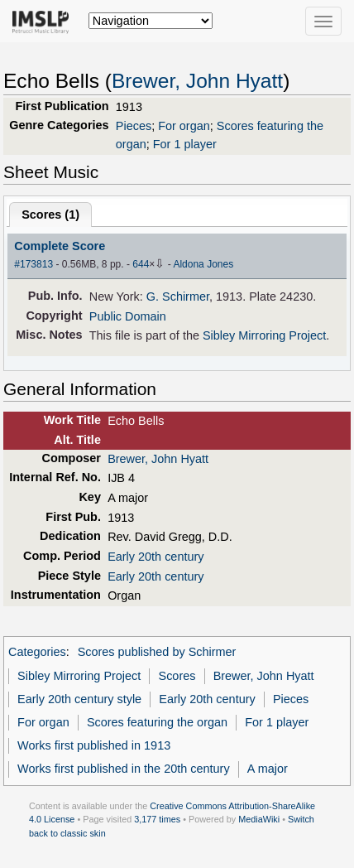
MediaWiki (259, 819)
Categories (37, 652)
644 (141, 264)
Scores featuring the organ (157, 722)
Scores (177, 676)
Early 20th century (155, 557)
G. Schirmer (178, 297)
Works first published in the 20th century (124, 769)
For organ (184, 126)
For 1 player (185, 144)
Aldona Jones (203, 264)
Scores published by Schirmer (157, 652)
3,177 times (157, 819)
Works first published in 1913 (94, 745)
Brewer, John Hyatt (197, 81)
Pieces (134, 126)
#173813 (33, 264)
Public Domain (128, 316)
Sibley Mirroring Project (264, 335)
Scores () (50, 215)
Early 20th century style (79, 699)
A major (268, 769)
